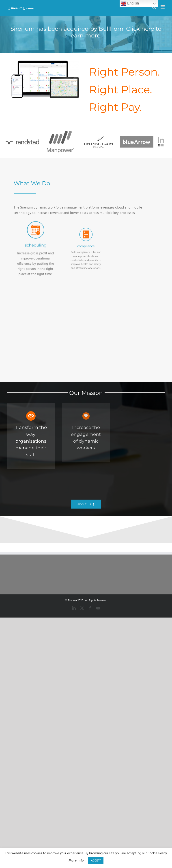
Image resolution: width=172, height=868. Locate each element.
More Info (76, 861)
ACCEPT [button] (96, 861)
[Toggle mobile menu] (163, 7)
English (130, 4)
